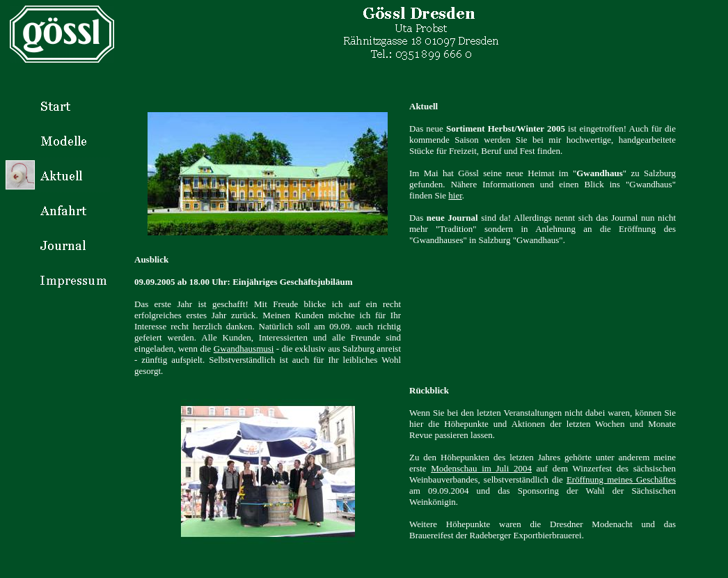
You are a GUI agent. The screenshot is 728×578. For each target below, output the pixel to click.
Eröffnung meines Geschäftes (621, 479)
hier (455, 195)
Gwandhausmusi (244, 349)
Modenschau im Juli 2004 (481, 468)
